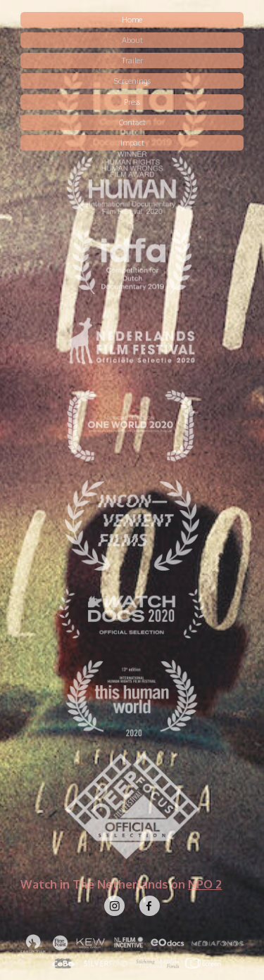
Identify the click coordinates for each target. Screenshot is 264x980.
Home (132, 20)
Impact (132, 143)
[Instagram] (114, 906)
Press (132, 102)
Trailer (132, 61)
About (132, 40)
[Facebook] (150, 906)
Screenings (132, 81)
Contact (132, 122)
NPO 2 (205, 884)
